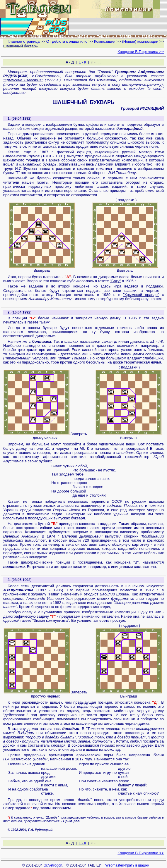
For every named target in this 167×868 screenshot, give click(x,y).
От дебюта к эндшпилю (67, 41)
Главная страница (24, 41)
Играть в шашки (136, 865)
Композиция (105, 41)
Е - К (83, 62)
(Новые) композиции (140, 41)
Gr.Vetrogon (53, 865)
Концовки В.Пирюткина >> (141, 52)
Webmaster (114, 865)
